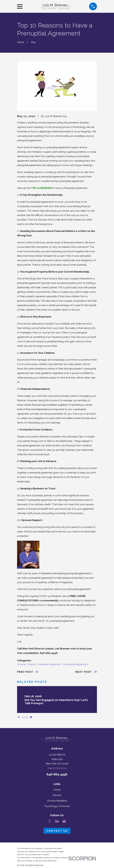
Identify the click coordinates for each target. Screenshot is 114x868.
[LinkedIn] (57, 821)
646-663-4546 (57, 774)
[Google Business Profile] (64, 821)
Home (57, 790)
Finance (32, 664)
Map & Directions (57, 768)
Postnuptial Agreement (75, 664)
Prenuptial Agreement (49, 664)
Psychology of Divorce (57, 806)
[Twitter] (50, 821)
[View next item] (31, 717)
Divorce (21, 664)
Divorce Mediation (57, 801)
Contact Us (57, 831)
